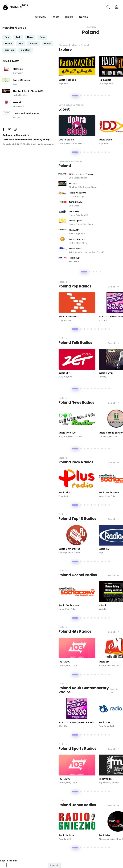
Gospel (33, 44)
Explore (69, 17)
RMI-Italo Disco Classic (81, 174)
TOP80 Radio (76, 202)
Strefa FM (74, 230)
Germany (18, 73)
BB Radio (18, 69)
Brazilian (9, 50)
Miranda (18, 103)
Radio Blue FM (76, 249)
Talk (18, 37)
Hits (21, 44)
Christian (25, 50)
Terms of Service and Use (17, 140)
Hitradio (73, 184)
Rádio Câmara (21, 80)
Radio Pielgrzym (77, 193)
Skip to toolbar (9, 861)
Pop (7, 37)
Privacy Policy (41, 140)
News (30, 37)
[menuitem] (65, 865)
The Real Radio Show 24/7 (28, 91)
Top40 (8, 44)
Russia (16, 117)
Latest (56, 17)
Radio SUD (74, 258)
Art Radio (74, 211)
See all (113, 287)
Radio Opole (75, 221)
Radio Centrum (77, 239)
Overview (41, 17)
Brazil (16, 84)
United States (20, 95)
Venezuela (18, 106)
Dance (48, 44)
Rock (42, 37)
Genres (83, 17)
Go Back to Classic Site (16, 135)
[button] (75, 96)
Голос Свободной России (26, 114)
